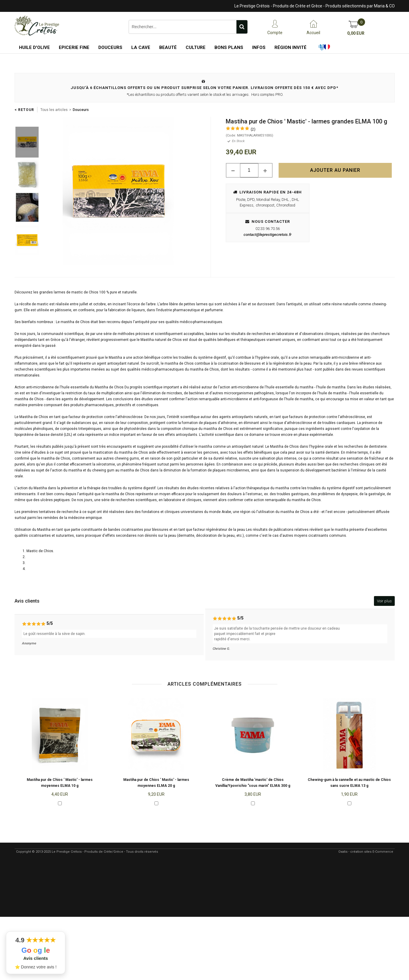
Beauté (168, 47)
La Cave (141, 47)
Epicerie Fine (74, 47)
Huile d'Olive (34, 47)
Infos (259, 47)
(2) (253, 129)
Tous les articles (54, 110)
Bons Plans (229, 47)
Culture (196, 47)
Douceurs (110, 47)
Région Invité (290, 47)
